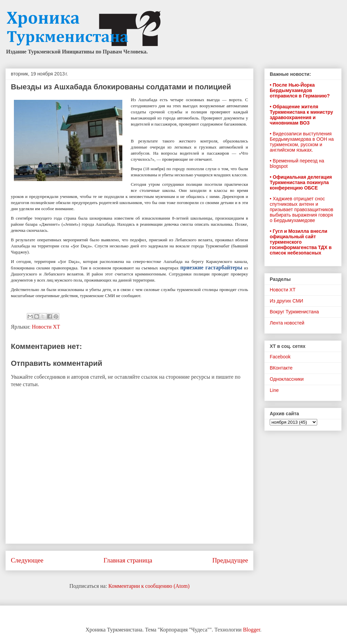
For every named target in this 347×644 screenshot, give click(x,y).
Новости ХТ (46, 327)
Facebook (280, 357)
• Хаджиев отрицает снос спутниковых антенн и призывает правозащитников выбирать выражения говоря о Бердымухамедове (301, 209)
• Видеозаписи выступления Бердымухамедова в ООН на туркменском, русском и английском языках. (302, 142)
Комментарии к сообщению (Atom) (149, 586)
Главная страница (128, 560)
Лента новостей (287, 323)
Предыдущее (230, 560)
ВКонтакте (281, 368)
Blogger (252, 630)
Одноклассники (287, 379)
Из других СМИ (287, 301)
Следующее (27, 560)
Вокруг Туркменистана (294, 312)
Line (274, 390)
